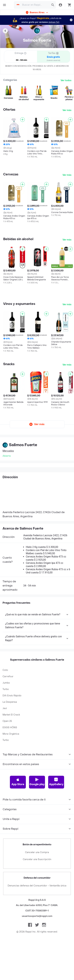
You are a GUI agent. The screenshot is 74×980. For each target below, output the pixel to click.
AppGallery (56, 782)
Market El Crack (11, 715)
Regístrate (43, 18)
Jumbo (6, 683)
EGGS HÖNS (10, 728)
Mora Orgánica (11, 734)
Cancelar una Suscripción (37, 859)
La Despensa (10, 702)
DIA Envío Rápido (12, 696)
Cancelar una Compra (37, 852)
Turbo (6, 689)
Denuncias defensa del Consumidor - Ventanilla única (37, 886)
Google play (37, 782)
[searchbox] (35, 5)
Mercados (8, 451)
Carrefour (8, 676)
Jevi (5, 708)
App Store (18, 782)
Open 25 (7, 721)
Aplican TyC (54, 22)
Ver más (67, 110)
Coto (5, 670)
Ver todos (66, 80)
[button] (37, 13)
